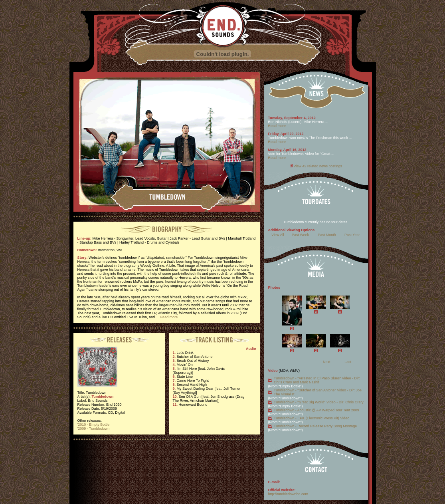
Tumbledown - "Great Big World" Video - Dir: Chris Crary (319, 402)
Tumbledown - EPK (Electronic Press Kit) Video (311, 418)
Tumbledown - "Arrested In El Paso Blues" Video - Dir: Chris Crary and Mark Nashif (317, 380)
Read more (169, 317)
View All (278, 235)
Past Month (327, 235)
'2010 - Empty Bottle (94, 425)
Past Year (352, 235)
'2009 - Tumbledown (94, 429)
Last (348, 362)
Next (327, 362)
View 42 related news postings (318, 166)
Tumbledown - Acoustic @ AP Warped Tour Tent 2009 (316, 410)
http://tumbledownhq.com (288, 494)
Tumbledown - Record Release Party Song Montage (315, 426)
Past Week (300, 235)
